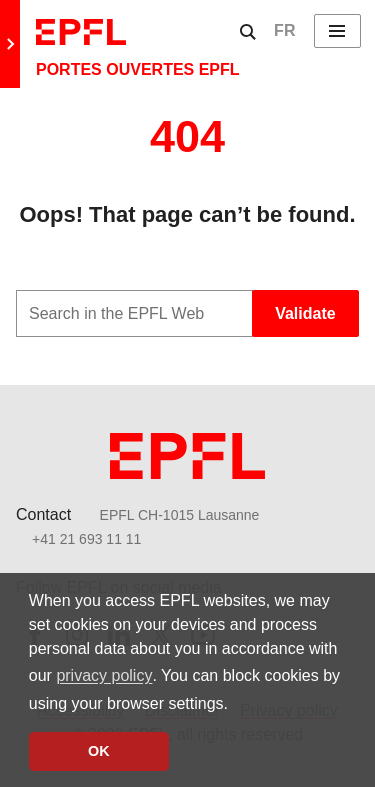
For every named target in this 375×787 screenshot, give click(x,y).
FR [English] (284, 30)
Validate (305, 313)
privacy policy (104, 675)
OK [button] (99, 751)
